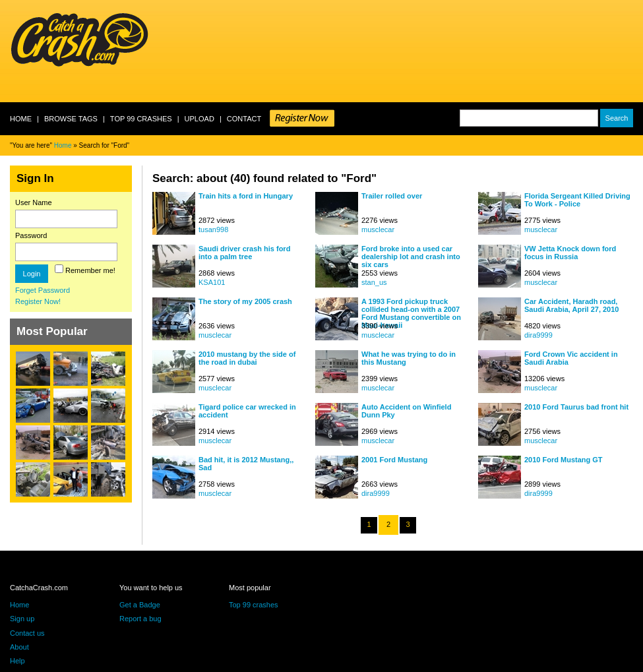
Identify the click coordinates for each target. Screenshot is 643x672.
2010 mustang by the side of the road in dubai (247, 358)
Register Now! (38, 301)
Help (17, 661)
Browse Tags (71, 119)
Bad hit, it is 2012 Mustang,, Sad (246, 464)
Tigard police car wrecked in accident (247, 411)
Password (31, 235)
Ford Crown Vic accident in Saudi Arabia (571, 358)
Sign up (22, 619)
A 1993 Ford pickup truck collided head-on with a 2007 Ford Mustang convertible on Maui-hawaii (411, 309)
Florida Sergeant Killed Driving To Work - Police (577, 200)
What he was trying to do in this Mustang (409, 358)
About (19, 647)
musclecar (378, 229)
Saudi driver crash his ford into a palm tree (244, 253)
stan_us (374, 282)
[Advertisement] (205, 51)
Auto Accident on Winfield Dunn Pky (406, 411)
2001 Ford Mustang (394, 460)
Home (21, 119)
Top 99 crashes (141, 119)
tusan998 (213, 229)
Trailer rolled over (392, 196)
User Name (34, 202)
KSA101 (212, 282)
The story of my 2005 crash (245, 301)
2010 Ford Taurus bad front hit (576, 407)
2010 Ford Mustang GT (564, 460)
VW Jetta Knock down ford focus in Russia (570, 253)
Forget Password (43, 290)
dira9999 (538, 335)
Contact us (27, 633)
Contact (244, 119)
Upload (199, 119)
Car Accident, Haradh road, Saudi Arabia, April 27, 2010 (571, 305)
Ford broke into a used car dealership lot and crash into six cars (411, 256)
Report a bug (140, 619)
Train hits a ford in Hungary (246, 196)
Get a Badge (140, 605)
